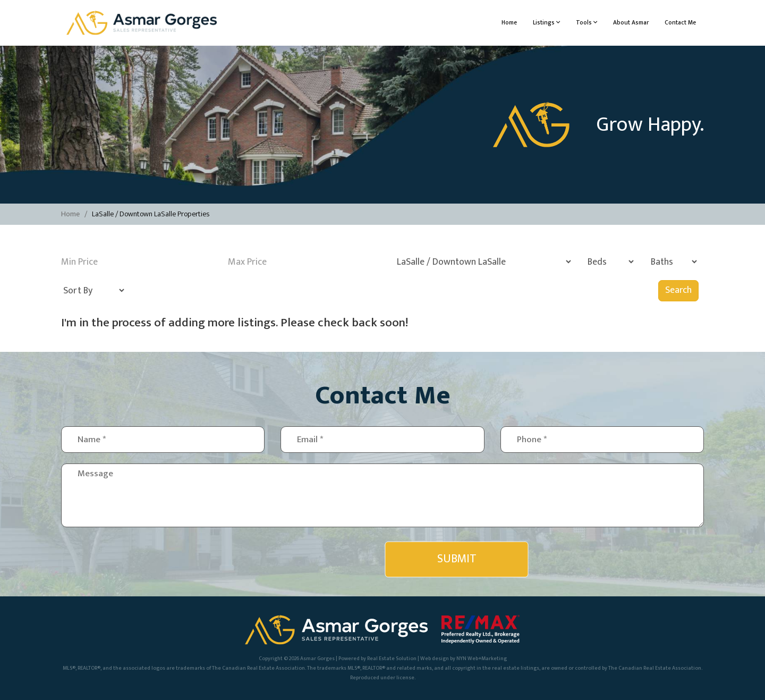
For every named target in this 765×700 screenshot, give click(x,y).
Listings (546, 23)
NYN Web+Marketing (482, 659)
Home (509, 23)
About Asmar (631, 23)
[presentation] (309, 559)
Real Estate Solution (392, 659)
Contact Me (680, 23)
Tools (586, 23)
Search (678, 290)
